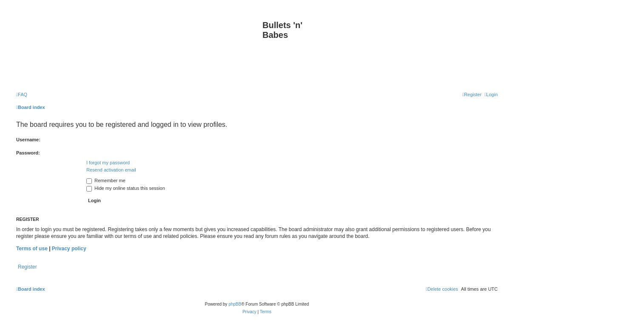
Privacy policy (69, 249)
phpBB (235, 304)
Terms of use (32, 249)
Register (27, 267)
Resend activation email (111, 170)
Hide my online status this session (126, 188)
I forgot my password (108, 163)
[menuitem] (22, 94)
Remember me (106, 180)
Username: (28, 140)
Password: (28, 153)
